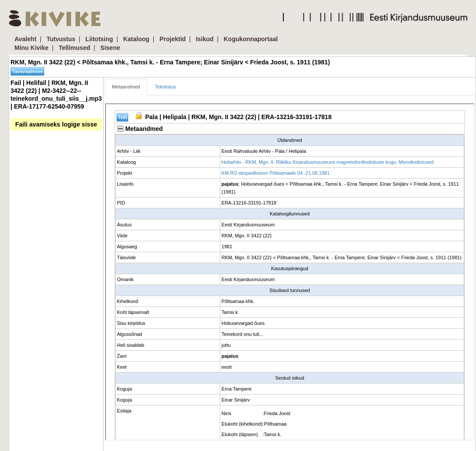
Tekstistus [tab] (166, 87)
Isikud (205, 39)
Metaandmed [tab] (126, 87)
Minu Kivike (32, 48)
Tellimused (74, 48)
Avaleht (25, 39)
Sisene (110, 48)
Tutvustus (61, 39)
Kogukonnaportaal (251, 39)
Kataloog (136, 39)
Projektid (173, 39)
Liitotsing (99, 39)
